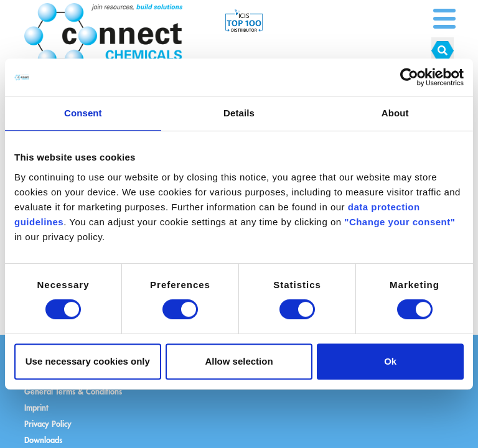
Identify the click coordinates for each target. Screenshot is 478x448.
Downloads (43, 440)
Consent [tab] (83, 113)
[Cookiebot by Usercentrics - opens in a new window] (409, 77)
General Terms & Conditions (73, 391)
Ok (390, 361)
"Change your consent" (400, 222)
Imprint (36, 407)
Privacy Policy (48, 423)
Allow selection (239, 361)
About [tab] (395, 113)
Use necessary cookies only (88, 361)
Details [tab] (239, 113)
